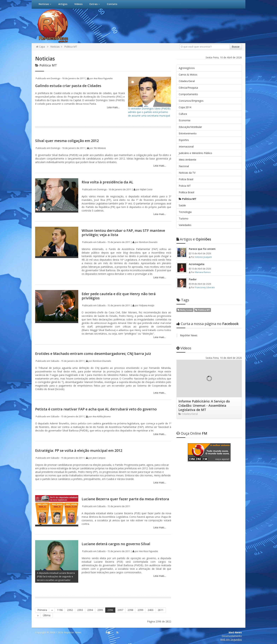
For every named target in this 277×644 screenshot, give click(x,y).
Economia (185, 120)
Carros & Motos (188, 75)
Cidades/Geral (187, 81)
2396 (110, 610)
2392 (70, 610)
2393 (80, 610)
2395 (100, 610)
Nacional (184, 166)
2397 (120, 610)
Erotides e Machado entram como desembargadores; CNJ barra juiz (93, 354)
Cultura (183, 114)
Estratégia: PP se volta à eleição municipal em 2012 (79, 450)
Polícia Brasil (186, 179)
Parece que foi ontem (202, 249)
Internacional (186, 147)
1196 (60, 610)
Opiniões (194, 239)
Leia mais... (113, 107)
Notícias (45, 4)
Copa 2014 (185, 107)
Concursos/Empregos (191, 101)
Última (47, 615)
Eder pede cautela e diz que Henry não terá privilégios (119, 296)
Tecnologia (185, 212)
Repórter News (189, 335)
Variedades (185, 225)
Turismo (184, 218)
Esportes (184, 140)
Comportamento (188, 94)
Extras (95, 4)
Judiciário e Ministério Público (195, 153)
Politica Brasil (186, 192)
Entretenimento (188, 133)
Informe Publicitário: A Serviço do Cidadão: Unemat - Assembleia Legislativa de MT (204, 405)
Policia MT (185, 186)
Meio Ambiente (188, 160)
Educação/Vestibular (190, 127)
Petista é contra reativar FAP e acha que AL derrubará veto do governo (96, 409)
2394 (90, 610)
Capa (40, 47)
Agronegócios (187, 68)
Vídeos (78, 4)
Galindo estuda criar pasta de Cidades (68, 86)
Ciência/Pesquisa (188, 88)
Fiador (193, 279)
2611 (161, 610)
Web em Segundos (231, 639)
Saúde (182, 205)
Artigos (63, 4)
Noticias (55, 47)
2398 (130, 610)
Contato (112, 4)
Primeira (42, 610)
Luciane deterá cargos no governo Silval (116, 544)
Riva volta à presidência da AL (107, 182)
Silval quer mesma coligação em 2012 (67, 141)
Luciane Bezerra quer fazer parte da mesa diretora (125, 499)
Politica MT (71, 47)
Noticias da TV (187, 173)
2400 (151, 610)
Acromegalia (197, 264)
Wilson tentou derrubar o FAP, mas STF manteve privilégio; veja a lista (123, 233)
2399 (140, 610)
